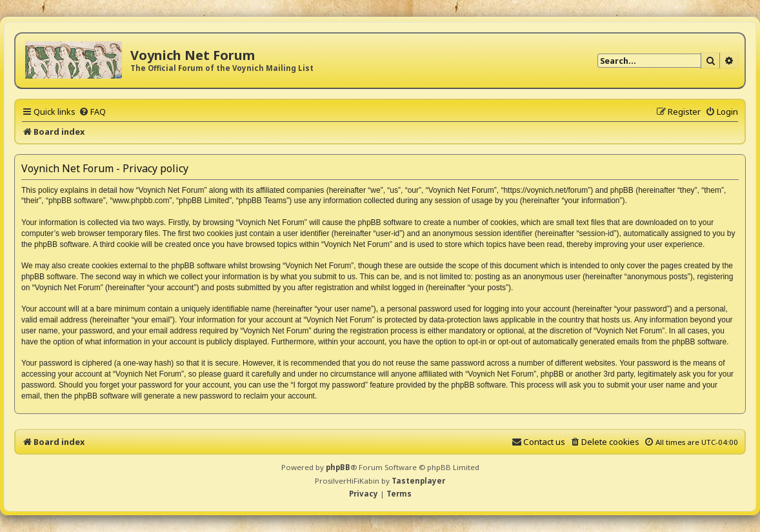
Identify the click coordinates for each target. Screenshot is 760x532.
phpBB (338, 467)
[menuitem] (92, 112)
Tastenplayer (418, 481)
